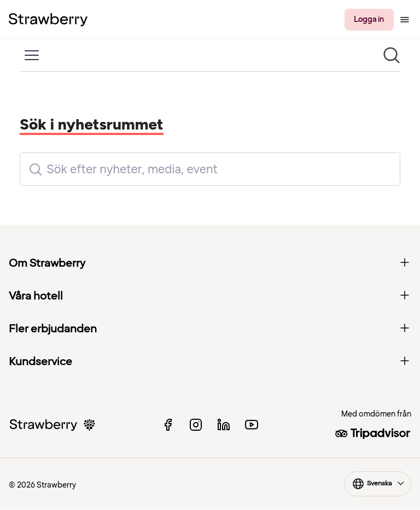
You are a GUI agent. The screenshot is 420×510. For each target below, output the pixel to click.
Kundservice (210, 362)
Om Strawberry (210, 263)
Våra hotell (210, 296)
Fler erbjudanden (210, 329)
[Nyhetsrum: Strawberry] (210, 130)
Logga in (369, 19)
